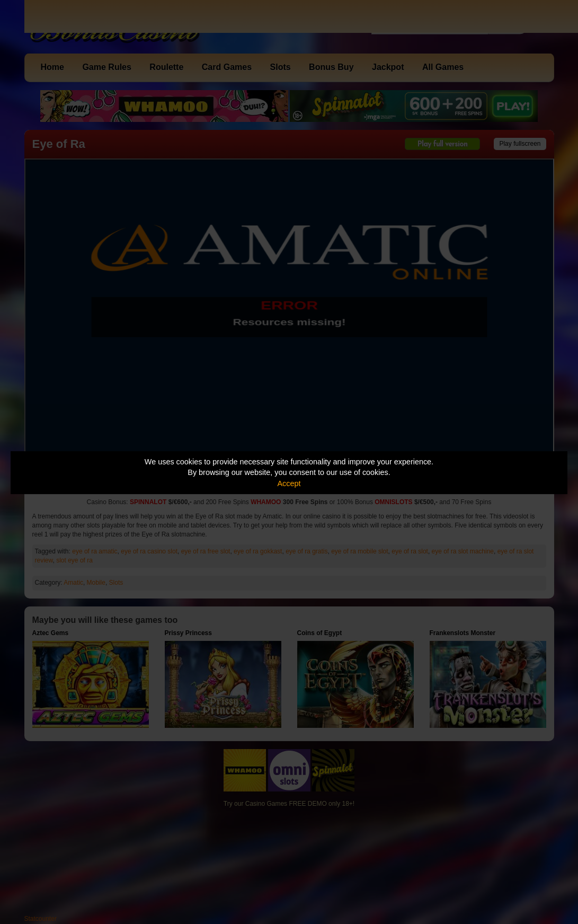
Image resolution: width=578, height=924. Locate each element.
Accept (289, 483)
